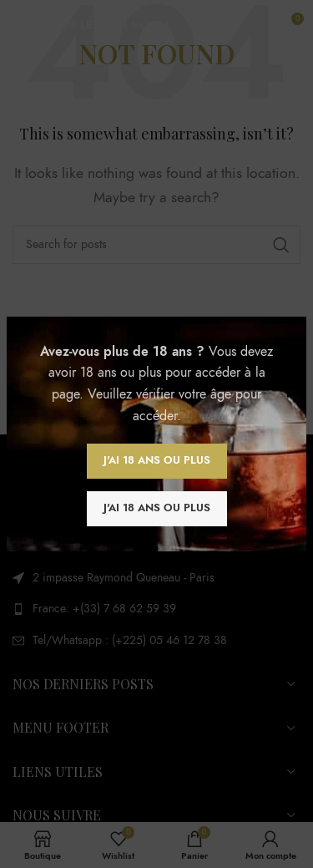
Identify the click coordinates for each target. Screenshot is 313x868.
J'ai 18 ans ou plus (157, 460)
